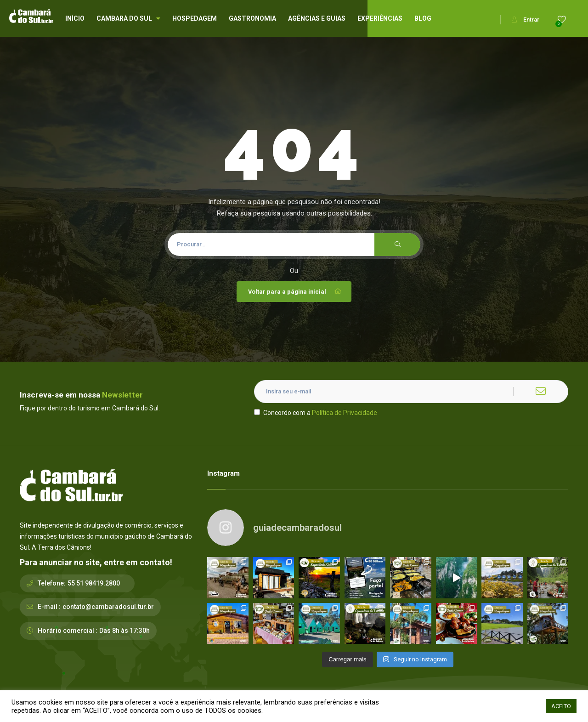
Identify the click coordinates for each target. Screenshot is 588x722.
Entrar (526, 20)
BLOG (423, 18)
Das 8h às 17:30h (124, 631)
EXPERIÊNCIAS (380, 18)
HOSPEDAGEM (195, 18)
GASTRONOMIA (252, 18)
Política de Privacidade (345, 413)
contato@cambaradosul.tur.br (108, 607)
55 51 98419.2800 (94, 583)
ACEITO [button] (561, 706)
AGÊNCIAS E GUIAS (317, 18)
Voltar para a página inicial (295, 291)
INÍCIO (75, 18)
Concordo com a (316, 413)
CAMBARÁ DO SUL (128, 18)
